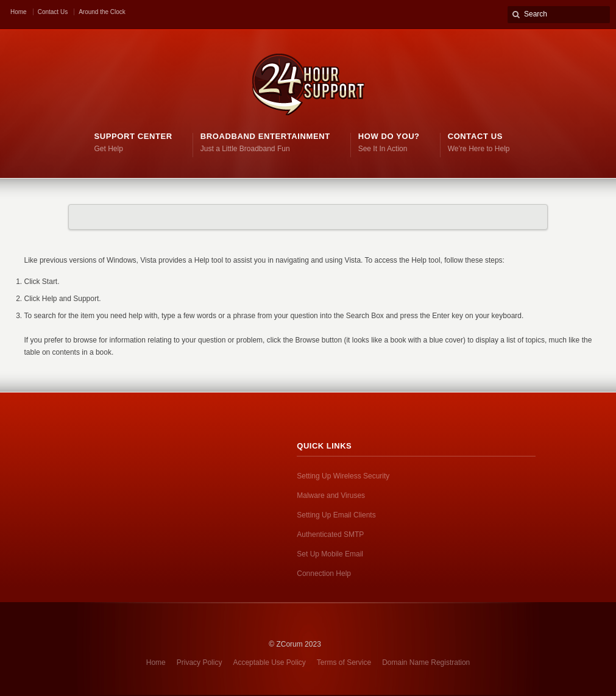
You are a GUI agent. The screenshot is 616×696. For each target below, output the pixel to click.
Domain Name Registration (426, 662)
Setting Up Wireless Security (343, 476)
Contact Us (53, 12)
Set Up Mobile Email (330, 554)
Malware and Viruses (331, 495)
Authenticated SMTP (330, 534)
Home (19, 12)
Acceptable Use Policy (269, 662)
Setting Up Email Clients (336, 515)
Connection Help (324, 573)
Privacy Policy (200, 662)
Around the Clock (102, 12)
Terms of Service (344, 662)
